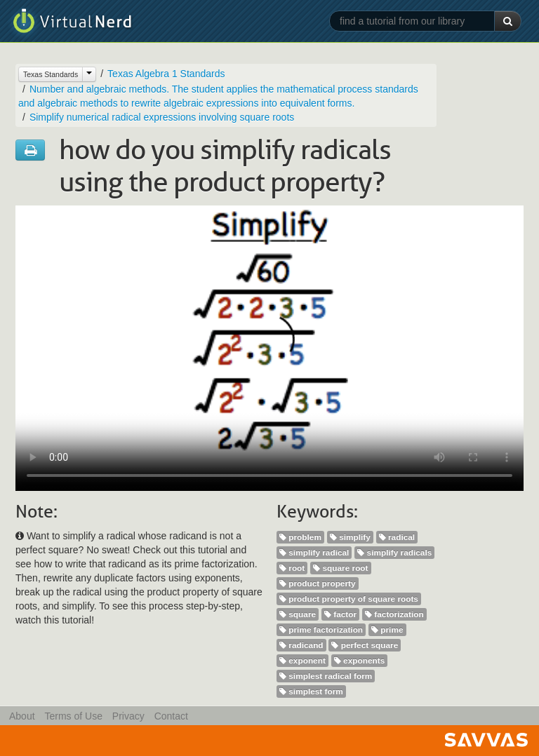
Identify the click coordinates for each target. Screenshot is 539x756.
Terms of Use (73, 716)
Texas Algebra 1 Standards (166, 74)
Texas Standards (51, 74)
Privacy (128, 716)
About (22, 716)
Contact (171, 716)
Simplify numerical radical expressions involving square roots (162, 117)
